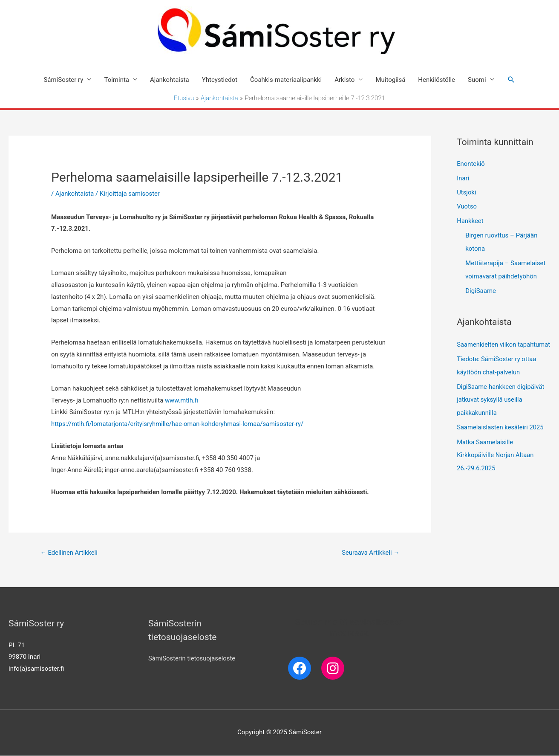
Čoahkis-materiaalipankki (286, 80)
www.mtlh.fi (182, 400)
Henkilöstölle (437, 80)
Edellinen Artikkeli (69, 553)
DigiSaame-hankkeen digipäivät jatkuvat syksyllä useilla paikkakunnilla (501, 411)
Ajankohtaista (170, 80)
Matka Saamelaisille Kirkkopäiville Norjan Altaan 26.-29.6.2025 (496, 465)
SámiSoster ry (63, 80)
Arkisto (344, 80)
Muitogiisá (390, 80)
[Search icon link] (511, 80)
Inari (463, 179)
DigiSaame (481, 291)
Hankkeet (470, 222)
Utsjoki (467, 193)
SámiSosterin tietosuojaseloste (192, 659)
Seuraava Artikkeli (370, 553)
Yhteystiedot (220, 80)
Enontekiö (471, 165)
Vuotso (467, 208)
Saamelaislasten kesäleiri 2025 (501, 438)
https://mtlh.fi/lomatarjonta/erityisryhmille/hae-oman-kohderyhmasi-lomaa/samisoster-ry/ (179, 424)
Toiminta (117, 80)
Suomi (477, 80)
